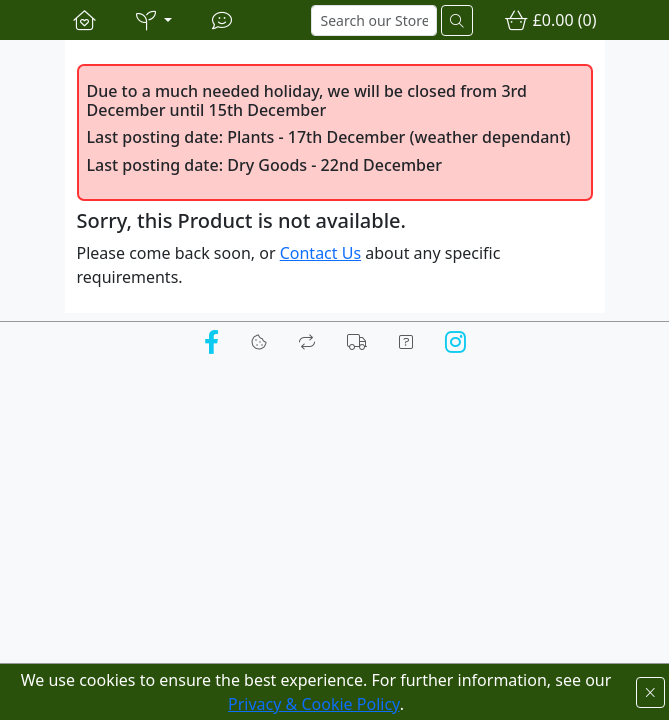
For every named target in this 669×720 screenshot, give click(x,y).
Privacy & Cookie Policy (314, 704)
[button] (154, 20)
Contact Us (320, 253)
